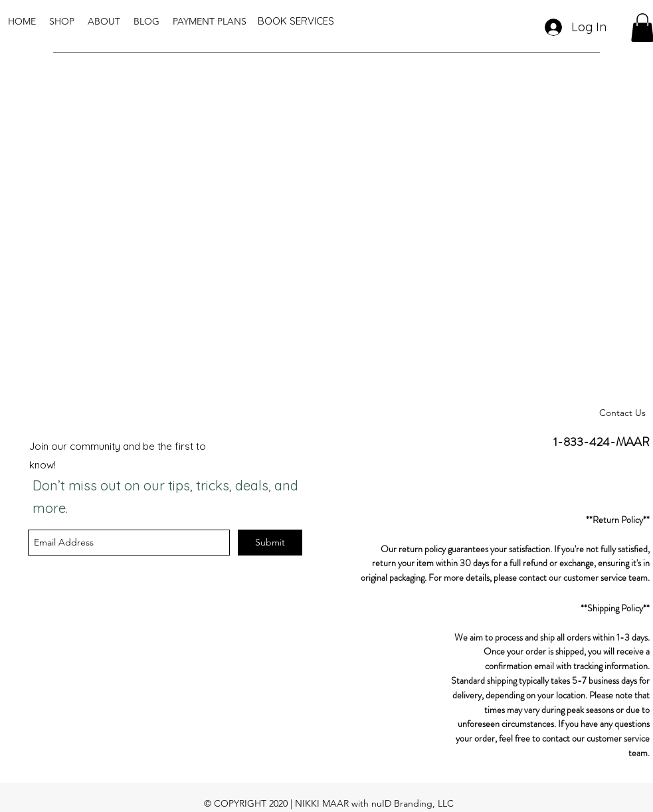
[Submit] (270, 543)
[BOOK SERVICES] (296, 21)
